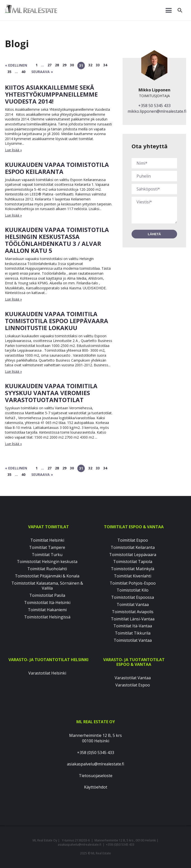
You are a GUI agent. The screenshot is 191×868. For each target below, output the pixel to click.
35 (9, 72)
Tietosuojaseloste (96, 776)
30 (72, 65)
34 (105, 65)
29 (64, 65)
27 (49, 65)
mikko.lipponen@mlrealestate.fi (157, 111)
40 (23, 72)
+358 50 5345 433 (154, 106)
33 (98, 65)
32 (90, 65)
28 (57, 65)
